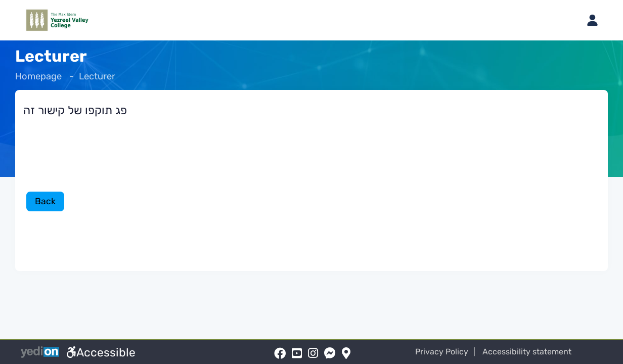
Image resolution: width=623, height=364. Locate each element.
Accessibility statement (532, 352)
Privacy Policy (448, 352)
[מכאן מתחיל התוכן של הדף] (312, 170)
